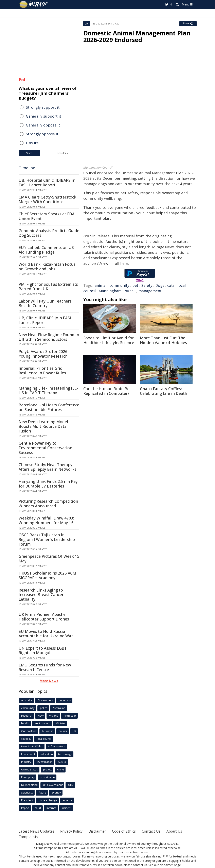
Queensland (29, 731)
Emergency (28, 777)
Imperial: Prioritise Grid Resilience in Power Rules (42, 371)
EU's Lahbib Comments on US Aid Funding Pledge (46, 250)
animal (101, 285)
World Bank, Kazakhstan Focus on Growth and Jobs (47, 267)
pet (135, 285)
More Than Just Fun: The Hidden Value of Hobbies (163, 340)
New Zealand (29, 785)
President (27, 800)
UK (75, 731)
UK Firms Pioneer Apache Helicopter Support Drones (44, 617)
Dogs (160, 285)
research (27, 716)
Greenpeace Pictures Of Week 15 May (49, 559)
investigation (45, 762)
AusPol (62, 762)
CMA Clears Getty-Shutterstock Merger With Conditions (47, 199)
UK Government (53, 785)
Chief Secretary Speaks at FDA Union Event (47, 216)
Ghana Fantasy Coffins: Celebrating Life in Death (164, 391)
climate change (48, 800)
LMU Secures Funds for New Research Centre (45, 667)
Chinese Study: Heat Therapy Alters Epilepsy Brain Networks (47, 467)
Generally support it (44, 116)
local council (44, 739)
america (67, 800)
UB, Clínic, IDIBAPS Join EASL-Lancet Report (46, 320)
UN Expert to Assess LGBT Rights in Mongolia (43, 651)
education (47, 754)
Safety (147, 285)
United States (30, 769)
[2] (167, 856)
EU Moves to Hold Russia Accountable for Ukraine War (46, 634)
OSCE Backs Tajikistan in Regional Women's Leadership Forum (47, 540)
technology (65, 754)
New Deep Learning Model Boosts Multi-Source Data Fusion (43, 426)
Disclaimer (101, 831)
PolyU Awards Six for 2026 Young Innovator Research (43, 354)
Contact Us (157, 831)
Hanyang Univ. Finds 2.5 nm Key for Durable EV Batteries (48, 484)
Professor (70, 716)
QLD (71, 785)
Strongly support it (43, 107)
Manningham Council (117, 291)
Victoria (54, 716)
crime (61, 769)
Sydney (56, 793)
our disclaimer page (167, 865)
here (124, 263)
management (150, 291)
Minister (61, 723)
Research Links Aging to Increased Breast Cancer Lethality (41, 595)
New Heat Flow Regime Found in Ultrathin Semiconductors (49, 337)
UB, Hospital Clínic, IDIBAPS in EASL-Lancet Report (47, 183)
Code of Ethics (129, 831)
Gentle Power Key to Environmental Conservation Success (45, 448)
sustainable (48, 777)
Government (45, 700)
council (63, 731)
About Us (181, 831)
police (44, 708)
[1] (164, 856)
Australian (59, 708)
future (42, 793)
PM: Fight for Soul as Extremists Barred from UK (48, 287)
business (48, 731)
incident (67, 808)
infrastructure (57, 746)
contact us (141, 865)
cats (171, 285)
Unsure (32, 143)
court (38, 808)
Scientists (27, 793)
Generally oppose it (43, 125)
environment (42, 723)
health (25, 723)
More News (49, 681)
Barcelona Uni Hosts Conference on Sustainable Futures (49, 407)
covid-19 (26, 739)
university (65, 700)
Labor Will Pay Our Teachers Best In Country (45, 303)
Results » (62, 153)
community (119, 285)
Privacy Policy (74, 831)
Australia (27, 700)
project (48, 769)
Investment (28, 754)
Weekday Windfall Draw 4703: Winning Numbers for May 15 (46, 520)
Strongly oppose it (42, 134)
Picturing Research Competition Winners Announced (48, 504)
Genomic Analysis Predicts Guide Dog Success (49, 233)
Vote (29, 153)
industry (26, 762)
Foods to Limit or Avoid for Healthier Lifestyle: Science (109, 340)
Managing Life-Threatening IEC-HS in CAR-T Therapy (48, 390)
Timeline (27, 168)
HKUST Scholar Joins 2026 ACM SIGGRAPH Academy (47, 575)
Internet (51, 808)
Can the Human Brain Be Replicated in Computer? (106, 391)
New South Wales (32, 746)
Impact (25, 808)
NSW (41, 716)
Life (87, 24)
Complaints (29, 837)
